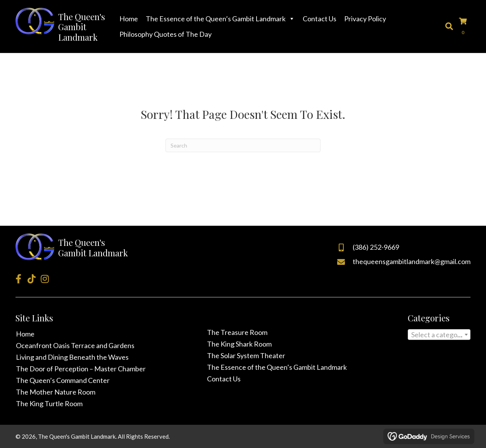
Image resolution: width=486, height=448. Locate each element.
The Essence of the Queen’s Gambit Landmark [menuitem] (277, 367)
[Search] (243, 145)
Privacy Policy (365, 19)
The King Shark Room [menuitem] (239, 344)
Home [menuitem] (25, 334)
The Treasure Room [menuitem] (237, 332)
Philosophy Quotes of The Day (165, 34)
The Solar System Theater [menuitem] (246, 355)
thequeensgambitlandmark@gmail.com (412, 261)
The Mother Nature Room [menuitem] (56, 392)
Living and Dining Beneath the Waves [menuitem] (72, 357)
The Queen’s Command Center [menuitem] (63, 380)
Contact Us (320, 19)
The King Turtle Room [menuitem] (49, 403)
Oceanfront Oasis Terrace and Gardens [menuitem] (75, 345)
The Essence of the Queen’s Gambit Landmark (220, 19)
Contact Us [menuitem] (224, 379)
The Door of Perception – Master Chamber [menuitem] (81, 369)
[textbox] (439, 336)
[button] (18, 279)
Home (129, 19)
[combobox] (439, 335)
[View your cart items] (465, 26)
